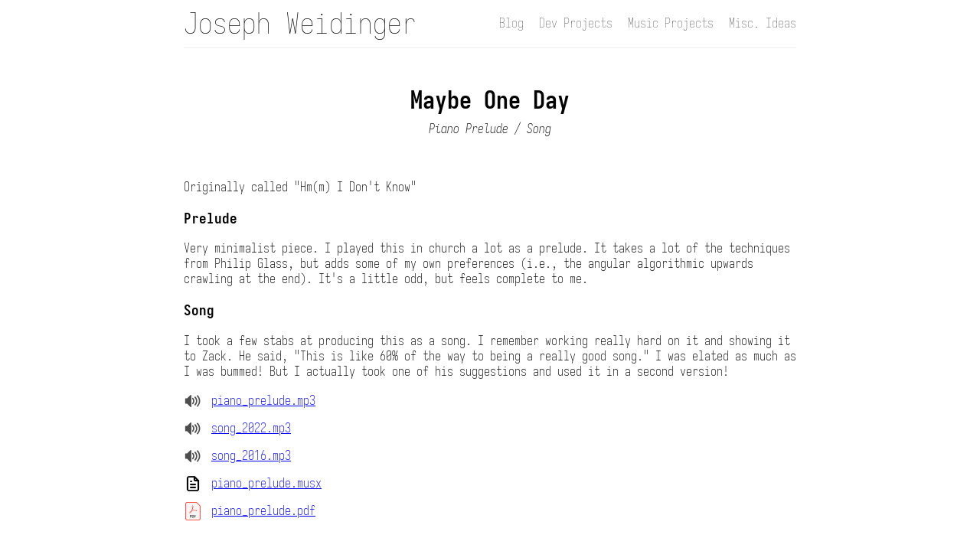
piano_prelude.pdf (263, 511)
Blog (511, 24)
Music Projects (671, 24)
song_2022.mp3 (251, 429)
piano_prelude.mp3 (263, 401)
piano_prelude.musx (266, 484)
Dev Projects (576, 24)
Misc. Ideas (763, 24)
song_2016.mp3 (251, 456)
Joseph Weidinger (300, 24)
